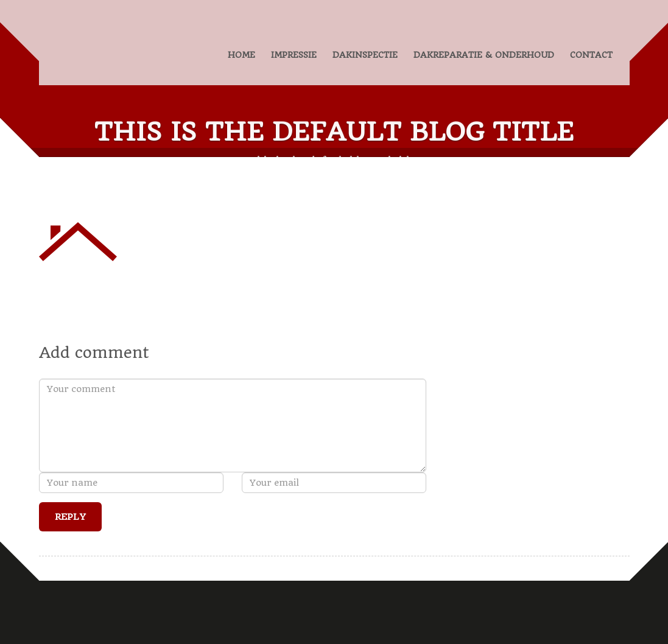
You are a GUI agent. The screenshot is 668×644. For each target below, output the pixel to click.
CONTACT (591, 55)
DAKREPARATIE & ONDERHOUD (484, 55)
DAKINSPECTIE (365, 55)
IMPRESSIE (294, 55)
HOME (241, 55)
